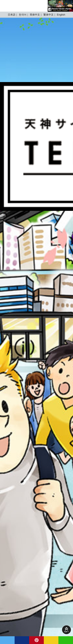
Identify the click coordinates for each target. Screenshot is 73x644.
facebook (22, 640)
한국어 (23, 15)
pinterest (36, 640)
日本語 (12, 15)
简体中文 (35, 15)
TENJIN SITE (15, 6)
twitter (7, 640)
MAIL (51, 640)
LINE (66, 640)
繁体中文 (48, 15)
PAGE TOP (66, 630)
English (61, 15)
